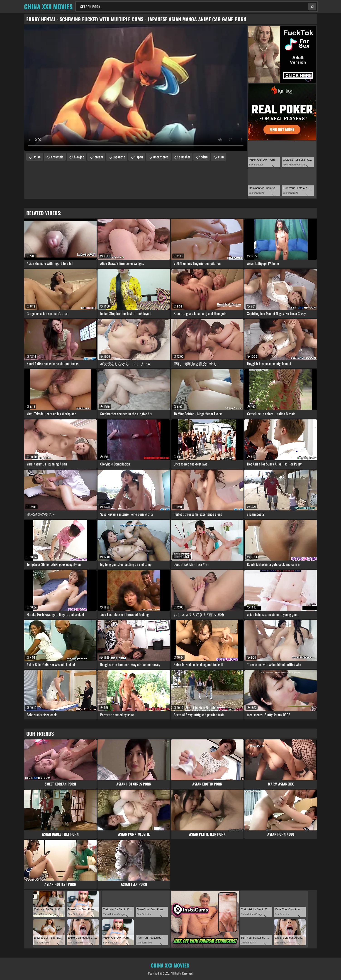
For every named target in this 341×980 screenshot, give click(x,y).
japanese (119, 157)
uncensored (161, 157)
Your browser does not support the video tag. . (136, 88)
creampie (57, 157)
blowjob (79, 157)
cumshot (185, 157)
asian (37, 157)
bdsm (204, 157)
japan (139, 157)
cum (221, 157)
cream (99, 157)
